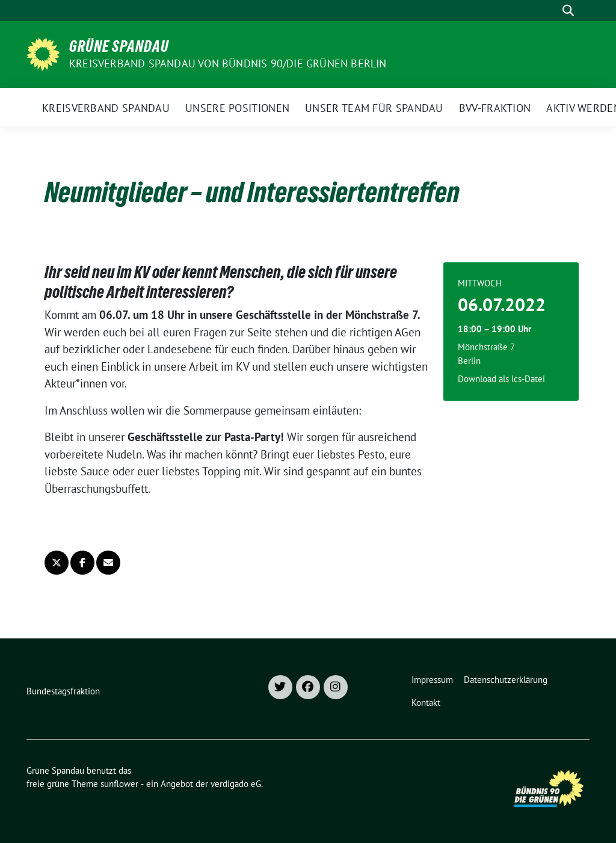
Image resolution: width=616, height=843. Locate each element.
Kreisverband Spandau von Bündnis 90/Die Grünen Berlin (228, 63)
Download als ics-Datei (501, 379)
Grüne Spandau (119, 46)
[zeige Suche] (568, 11)
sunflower (119, 784)
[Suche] (551, 11)
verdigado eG (236, 784)
